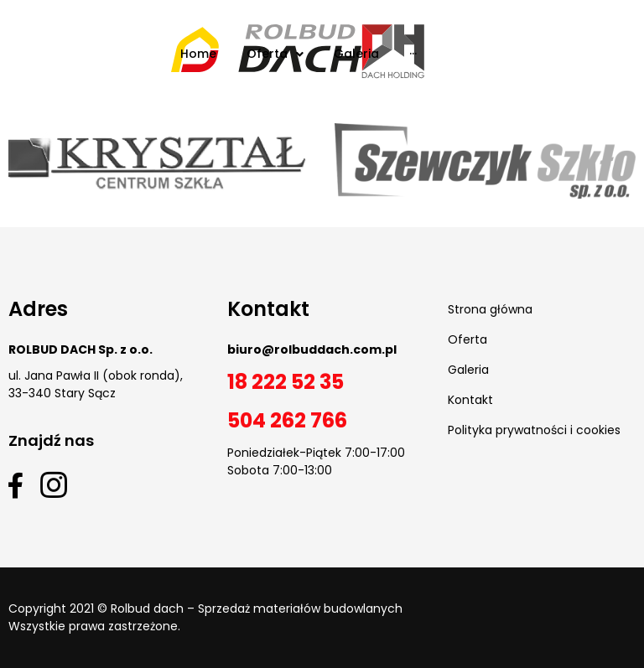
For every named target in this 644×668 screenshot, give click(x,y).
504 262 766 (287, 420)
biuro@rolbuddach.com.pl (312, 350)
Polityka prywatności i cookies (534, 430)
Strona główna (490, 309)
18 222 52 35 (286, 382)
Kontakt (470, 400)
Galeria (468, 370)
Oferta (467, 339)
